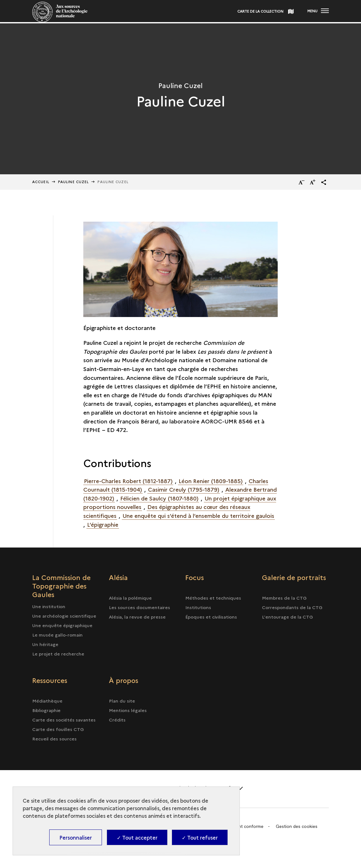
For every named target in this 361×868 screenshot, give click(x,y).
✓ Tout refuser (200, 837)
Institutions (198, 607)
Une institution (49, 606)
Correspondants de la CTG (292, 607)
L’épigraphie (103, 524)
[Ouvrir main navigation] (318, 11)
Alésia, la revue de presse (137, 617)
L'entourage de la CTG (287, 617)
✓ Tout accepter (137, 837)
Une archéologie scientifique (64, 616)
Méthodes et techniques (213, 598)
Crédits (117, 720)
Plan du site (122, 701)
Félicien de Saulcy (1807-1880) (159, 498)
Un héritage (45, 644)
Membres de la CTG (284, 598)
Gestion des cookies (297, 826)
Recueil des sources (54, 739)
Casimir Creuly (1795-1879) (184, 489)
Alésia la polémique (130, 598)
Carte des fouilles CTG (58, 729)
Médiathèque (47, 701)
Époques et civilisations (211, 617)
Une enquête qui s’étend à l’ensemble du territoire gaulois (198, 515)
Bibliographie (46, 710)
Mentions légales (128, 710)
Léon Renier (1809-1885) (211, 481)
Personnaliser (76, 837)
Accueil (41, 182)
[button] (324, 182)
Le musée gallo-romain (57, 635)
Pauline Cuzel (73, 182)
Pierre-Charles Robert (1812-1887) (128, 481)
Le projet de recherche (58, 654)
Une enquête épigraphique (62, 625)
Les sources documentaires (139, 607)
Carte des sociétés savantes (64, 720)
